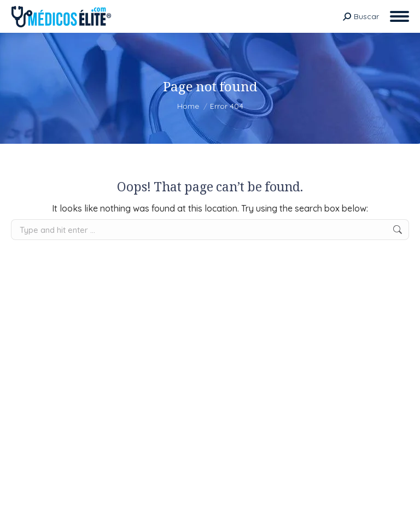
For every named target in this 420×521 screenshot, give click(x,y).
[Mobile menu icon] (399, 16)
